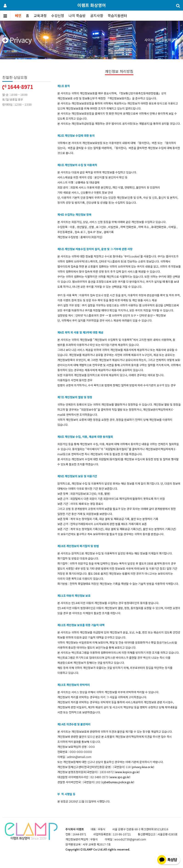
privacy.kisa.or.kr (143, 767)
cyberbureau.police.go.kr (118, 782)
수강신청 (58, 16)
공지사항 (97, 16)
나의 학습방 (77, 16)
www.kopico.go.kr (127, 772)
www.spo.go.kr (120, 777)
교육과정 (40, 16)
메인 (18, 16)
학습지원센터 (117, 16)
